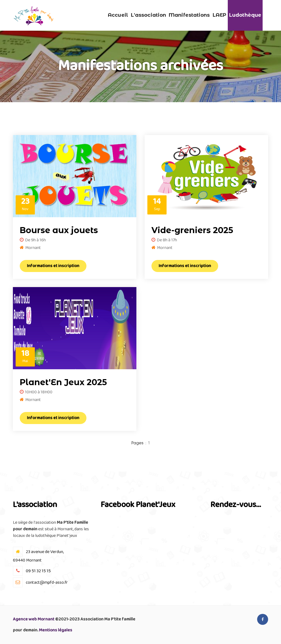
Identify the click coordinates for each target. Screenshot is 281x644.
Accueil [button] (118, 15)
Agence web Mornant (34, 619)
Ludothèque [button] (245, 15)
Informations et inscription (53, 266)
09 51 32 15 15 (38, 571)
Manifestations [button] (189, 15)
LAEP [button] (220, 15)
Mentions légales (56, 630)
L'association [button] (148, 15)
